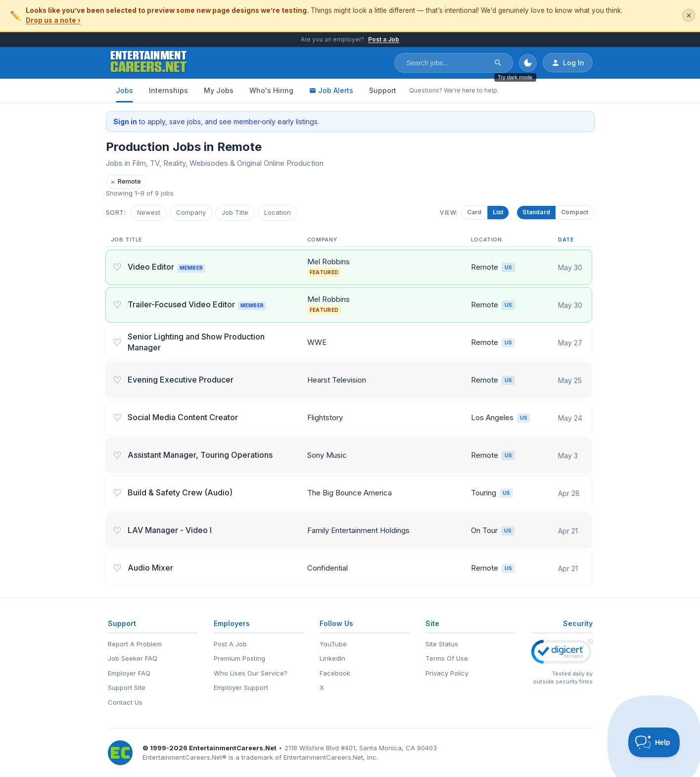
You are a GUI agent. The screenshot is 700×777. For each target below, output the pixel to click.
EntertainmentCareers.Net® (185, 757)
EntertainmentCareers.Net (233, 748)
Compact (575, 212)
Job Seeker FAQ (133, 658)
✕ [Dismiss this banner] (689, 16)
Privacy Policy (447, 673)
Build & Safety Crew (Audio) (180, 492)
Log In (568, 63)
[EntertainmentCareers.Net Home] (149, 63)
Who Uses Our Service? (251, 673)
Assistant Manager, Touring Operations (200, 455)
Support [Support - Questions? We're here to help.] (383, 90)
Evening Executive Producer (181, 380)
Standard (536, 212)
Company (191, 212)
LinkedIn (332, 658)
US (508, 267)
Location (278, 212)
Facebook (335, 673)
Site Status (442, 644)
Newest (149, 212)
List (502, 212)
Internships (168, 90)
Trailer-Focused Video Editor (198, 304)
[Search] (498, 63)
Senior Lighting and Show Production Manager (196, 342)
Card (478, 212)
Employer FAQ (129, 673)
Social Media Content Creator (183, 417)
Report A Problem (135, 644)
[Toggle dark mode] (528, 63)
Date (566, 240)
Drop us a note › (53, 20)
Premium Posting (239, 658)
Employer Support (241, 687)
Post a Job (384, 39)
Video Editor (168, 267)
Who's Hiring (271, 90)
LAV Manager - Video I (170, 530)
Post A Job (230, 644)
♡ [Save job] (117, 267)
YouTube (333, 644)
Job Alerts (331, 90)
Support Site (127, 687)
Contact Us (125, 702)
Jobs (124, 90)
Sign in (125, 121)
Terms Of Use (447, 658)
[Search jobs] (447, 63)
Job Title (235, 212)
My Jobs (219, 90)
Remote (126, 181)
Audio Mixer (150, 568)
